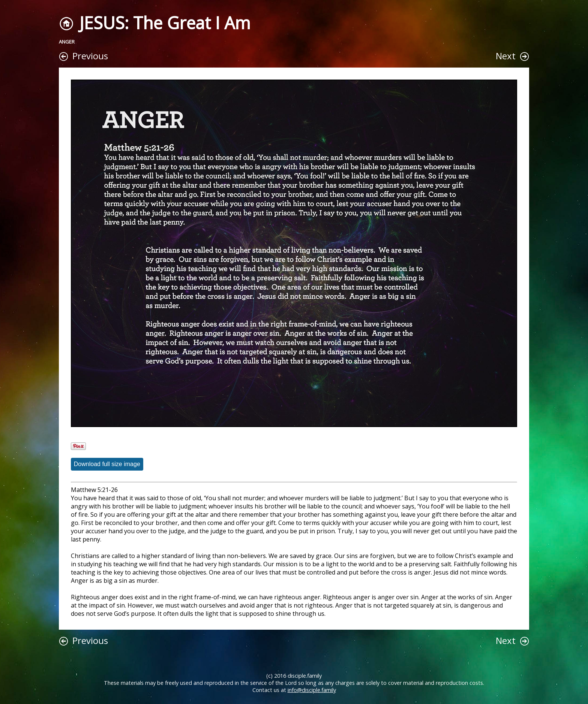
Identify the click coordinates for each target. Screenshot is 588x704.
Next (506, 56)
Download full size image (107, 464)
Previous (90, 56)
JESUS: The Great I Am (165, 23)
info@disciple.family (312, 690)
